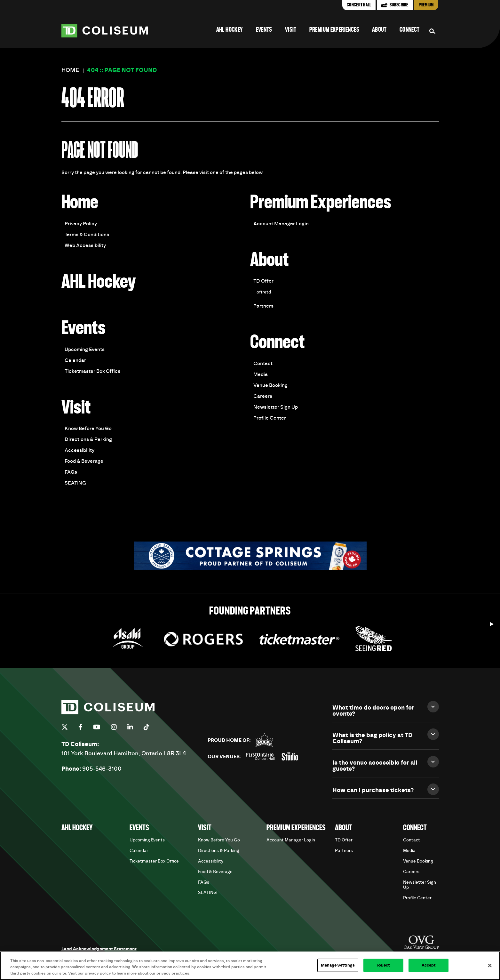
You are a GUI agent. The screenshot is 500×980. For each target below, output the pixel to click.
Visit (291, 30)
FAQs (71, 472)
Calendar (75, 360)
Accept (429, 969)
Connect (410, 30)
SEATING (75, 483)
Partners (263, 306)
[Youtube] (97, 727)
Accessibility (79, 450)
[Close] (490, 969)
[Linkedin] (130, 727)
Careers (263, 396)
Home (70, 70)
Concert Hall (359, 5)
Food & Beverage (84, 461)
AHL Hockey (230, 30)
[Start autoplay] (492, 623)
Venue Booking (270, 385)
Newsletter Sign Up (276, 407)
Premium (426, 5)
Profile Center (270, 418)
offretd (264, 292)
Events (264, 30)
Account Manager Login (281, 224)
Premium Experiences (334, 30)
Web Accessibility (85, 245)
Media (261, 374)
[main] (250, 320)
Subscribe (399, 5)
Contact (263, 364)
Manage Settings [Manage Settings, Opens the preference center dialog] (338, 969)
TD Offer (263, 281)
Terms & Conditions (87, 235)
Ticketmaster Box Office (93, 371)
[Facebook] (80, 727)
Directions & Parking (88, 439)
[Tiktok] (147, 727)
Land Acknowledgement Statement (99, 949)
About (379, 30)
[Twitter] (65, 727)
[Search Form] (433, 31)
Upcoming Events (85, 349)
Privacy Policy (81, 224)
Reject (384, 969)
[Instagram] (114, 727)
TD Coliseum (105, 31)
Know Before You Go (88, 429)
